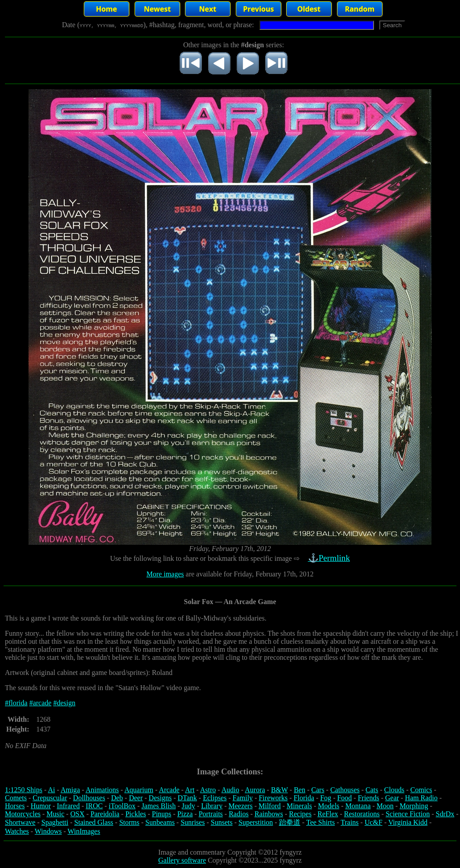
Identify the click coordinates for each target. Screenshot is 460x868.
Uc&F (374, 822)
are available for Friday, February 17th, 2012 (249, 574)
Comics (421, 790)
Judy (189, 806)
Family (243, 798)
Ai (51, 790)
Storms (129, 822)
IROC (94, 806)
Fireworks (273, 798)
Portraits (211, 814)
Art (190, 790)
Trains (349, 822)
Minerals (299, 806)
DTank (187, 798)
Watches (17, 831)
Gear (392, 798)
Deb (117, 798)
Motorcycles (23, 814)
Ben (300, 790)
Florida (304, 798)
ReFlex (328, 814)
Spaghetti (55, 822)
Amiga (70, 790)
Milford (270, 806)
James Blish (158, 806)
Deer (136, 798)
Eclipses (215, 798)
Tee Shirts (320, 822)
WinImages (84, 831)
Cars (318, 790)
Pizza (185, 814)
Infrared (68, 806)
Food (344, 798)
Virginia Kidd (408, 822)
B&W (279, 790)
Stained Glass (94, 822)
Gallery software (182, 860)
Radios (238, 814)
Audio (230, 790)
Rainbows (269, 814)
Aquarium (139, 790)
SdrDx (445, 814)
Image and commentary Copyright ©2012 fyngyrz (230, 852)
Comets (16, 798)
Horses (15, 806)
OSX (78, 814)
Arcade (169, 790)
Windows (48, 831)
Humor (41, 806)
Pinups (162, 814)
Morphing (414, 806)
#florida (16, 703)
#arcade (41, 703)
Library (212, 806)
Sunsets (222, 822)
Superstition (256, 822)
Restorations (362, 814)
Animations (102, 790)
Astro (208, 790)
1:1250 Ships (24, 790)
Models (329, 806)
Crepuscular (50, 798)
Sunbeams (160, 822)
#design (64, 703)
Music (55, 814)
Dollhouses (89, 798)
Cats (372, 790)
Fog (326, 798)
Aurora (255, 790)
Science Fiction (408, 814)
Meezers (240, 806)
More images (165, 574)
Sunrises (193, 822)
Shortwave (20, 822)
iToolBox (122, 806)
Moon (385, 806)
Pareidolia (105, 814)
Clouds (394, 790)
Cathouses (345, 790)
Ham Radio (421, 798)
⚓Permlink (330, 558)
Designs (160, 798)
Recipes (300, 814)
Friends (369, 798)
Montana (358, 806)
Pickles (136, 814)
